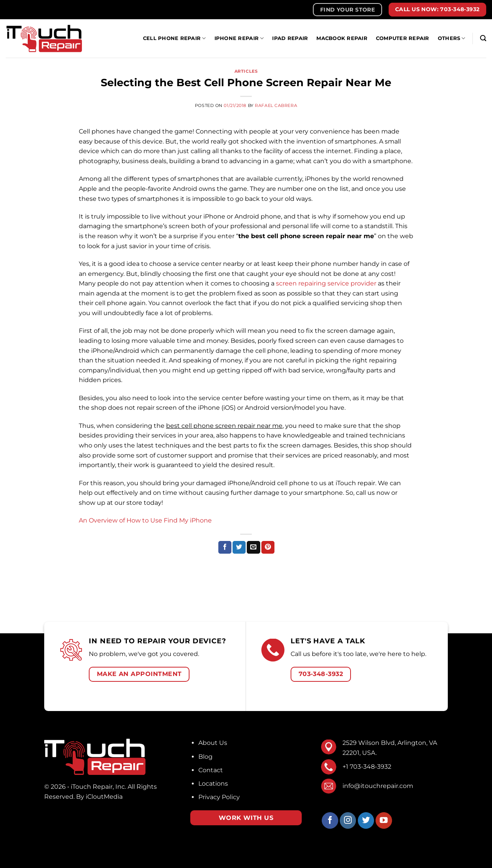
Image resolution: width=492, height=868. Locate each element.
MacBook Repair (342, 38)
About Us (213, 743)
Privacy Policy (219, 797)
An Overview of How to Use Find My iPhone (145, 520)
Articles (246, 71)
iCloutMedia (104, 797)
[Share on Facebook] (225, 548)
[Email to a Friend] (253, 548)
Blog (205, 757)
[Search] (483, 38)
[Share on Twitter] (239, 548)
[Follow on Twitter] (366, 820)
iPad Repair (290, 38)
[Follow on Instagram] (348, 820)
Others (452, 38)
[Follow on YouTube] (384, 820)
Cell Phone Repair (175, 38)
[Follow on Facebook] (330, 820)
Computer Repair (403, 38)
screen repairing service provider (326, 283)
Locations (213, 784)
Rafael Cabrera (276, 105)
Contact (211, 770)
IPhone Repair (239, 38)
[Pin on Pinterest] (268, 548)
